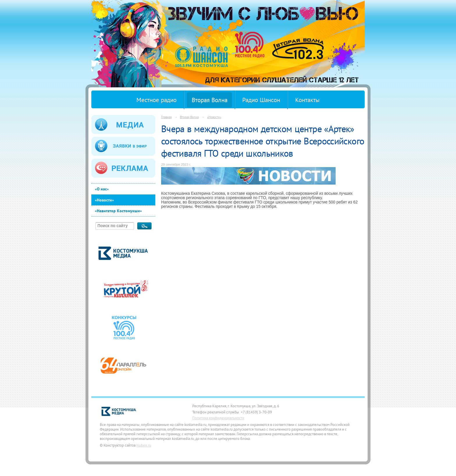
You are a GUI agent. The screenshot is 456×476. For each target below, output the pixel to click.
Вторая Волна (210, 100)
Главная (166, 117)
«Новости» (104, 200)
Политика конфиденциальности (218, 418)
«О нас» (102, 189)
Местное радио (156, 100)
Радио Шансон (261, 100)
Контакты (307, 100)
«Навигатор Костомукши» (118, 211)
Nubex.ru (144, 445)
